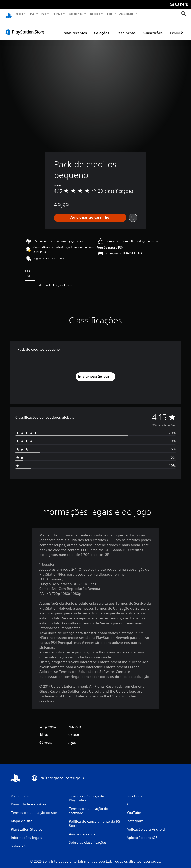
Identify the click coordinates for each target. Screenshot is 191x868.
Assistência (126, 14)
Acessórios (76, 14)
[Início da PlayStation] (9, 14)
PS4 (44, 14)
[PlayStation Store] (26, 27)
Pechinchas (126, 28)
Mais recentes (75, 28)
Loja (110, 14)
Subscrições (153, 28)
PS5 (32, 14)
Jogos (19, 14)
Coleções (102, 28)
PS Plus (57, 14)
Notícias (95, 14)
